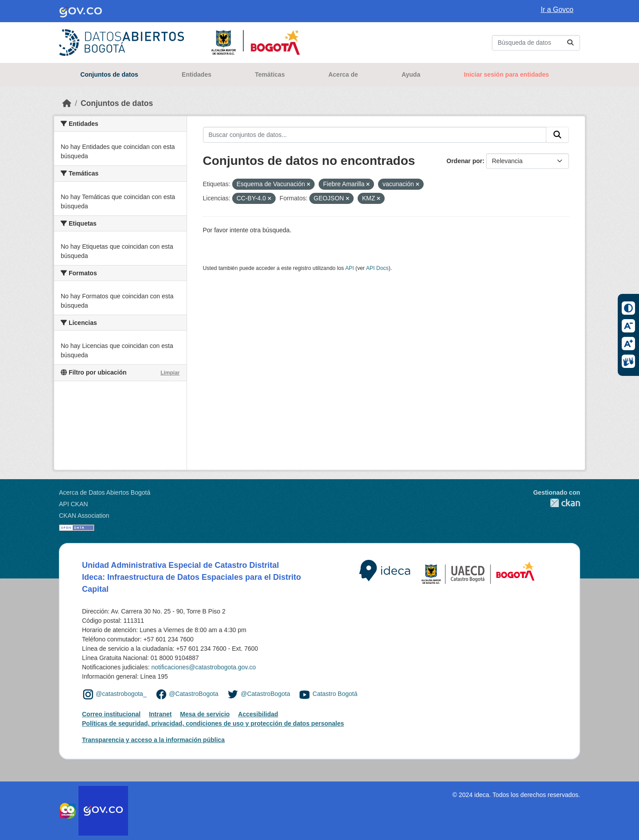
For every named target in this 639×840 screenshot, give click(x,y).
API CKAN (73, 504)
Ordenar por (465, 161)
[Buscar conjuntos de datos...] (536, 43)
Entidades (197, 74)
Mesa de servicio (205, 714)
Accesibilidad (258, 714)
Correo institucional (111, 714)
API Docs (377, 268)
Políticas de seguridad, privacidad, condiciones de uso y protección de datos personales (213, 723)
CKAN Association (84, 516)
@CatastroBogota (194, 694)
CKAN (557, 503)
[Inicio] (67, 103)
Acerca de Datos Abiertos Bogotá (105, 492)
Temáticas (270, 74)
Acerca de (343, 74)
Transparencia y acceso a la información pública (153, 740)
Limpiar (170, 373)
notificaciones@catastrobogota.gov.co (203, 667)
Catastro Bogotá (335, 694)
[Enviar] (570, 43)
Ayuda (411, 74)
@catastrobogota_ (121, 694)
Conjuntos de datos (109, 74)
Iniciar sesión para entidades (507, 74)
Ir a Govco (557, 10)
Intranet (160, 714)
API (350, 268)
